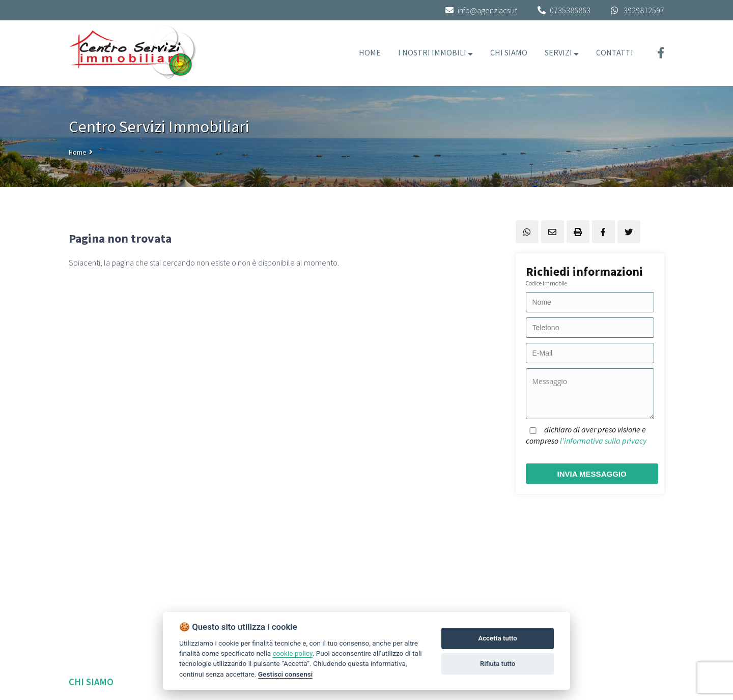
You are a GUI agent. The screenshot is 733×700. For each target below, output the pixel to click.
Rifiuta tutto (498, 664)
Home (78, 152)
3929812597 (644, 10)
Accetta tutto (497, 638)
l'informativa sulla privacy (603, 441)
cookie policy (292, 653)
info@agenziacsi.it (481, 10)
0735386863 (570, 10)
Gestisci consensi (285, 674)
